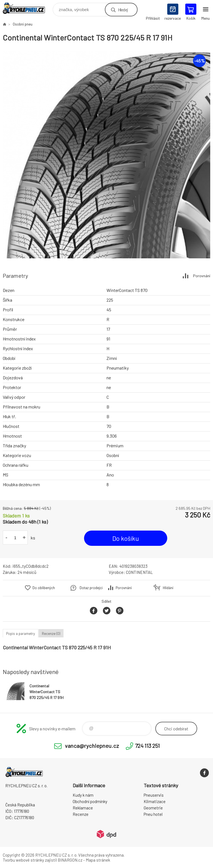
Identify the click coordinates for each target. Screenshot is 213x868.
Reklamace (83, 808)
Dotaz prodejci (91, 588)
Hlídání (168, 588)
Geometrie (153, 808)
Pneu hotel (153, 814)
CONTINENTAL (139, 572)
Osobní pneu (23, 24)
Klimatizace (155, 801)
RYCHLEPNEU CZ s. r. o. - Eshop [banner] (27, 8)
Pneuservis (154, 795)
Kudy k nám (83, 795)
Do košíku (126, 538)
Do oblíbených (44, 588)
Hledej (123, 10)
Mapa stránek (98, 860)
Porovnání (202, 276)
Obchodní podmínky (90, 801)
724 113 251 (147, 746)
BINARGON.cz (70, 860)
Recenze (81, 814)
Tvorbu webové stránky (23, 860)
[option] (106, 155)
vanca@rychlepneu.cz (92, 746)
